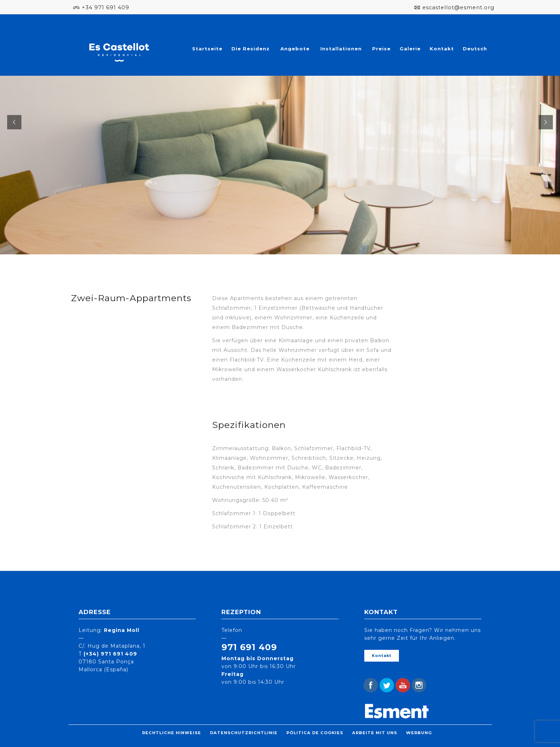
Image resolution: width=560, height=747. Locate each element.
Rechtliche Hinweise (172, 733)
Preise (381, 49)
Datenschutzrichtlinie (244, 733)
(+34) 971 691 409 (110, 654)
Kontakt (442, 49)
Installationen (341, 49)
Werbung (419, 733)
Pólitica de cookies (315, 733)
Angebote (295, 49)
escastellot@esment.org (458, 8)
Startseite (207, 49)
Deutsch (475, 49)
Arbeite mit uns (375, 733)
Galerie (410, 49)
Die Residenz (251, 49)
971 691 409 (249, 647)
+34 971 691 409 (106, 8)
